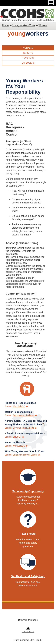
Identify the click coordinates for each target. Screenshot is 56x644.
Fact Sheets (28, 534)
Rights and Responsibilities (20, 403)
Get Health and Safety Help (28, 576)
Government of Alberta (23, 415)
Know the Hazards (15, 442)
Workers (43, 25)
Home (5, 25)
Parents (28, 53)
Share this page (28, 620)
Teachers (28, 58)
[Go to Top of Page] (28, 630)
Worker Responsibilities (18, 412)
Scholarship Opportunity (28, 491)
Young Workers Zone (24, 25)
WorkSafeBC (19, 406)
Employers (28, 63)
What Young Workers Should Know (25, 451)
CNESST (17, 437)
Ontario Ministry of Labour (25, 455)
